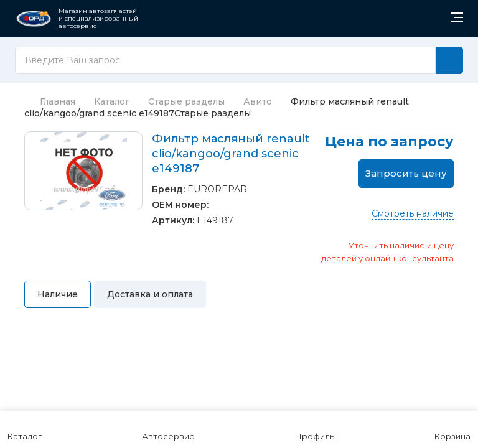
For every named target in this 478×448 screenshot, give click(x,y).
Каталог (112, 101)
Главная (50, 101)
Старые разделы (186, 101)
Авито (258, 101)
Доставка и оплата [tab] (150, 294)
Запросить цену (406, 173)
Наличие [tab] (58, 294)
